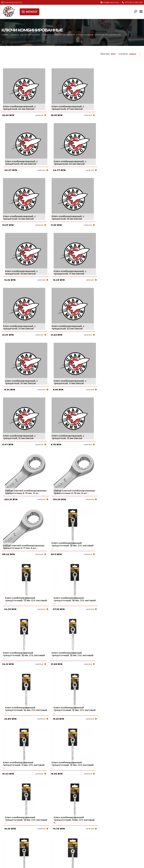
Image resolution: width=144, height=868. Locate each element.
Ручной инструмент (34, 35)
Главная (6, 35)
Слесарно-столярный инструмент (65, 35)
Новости (59, 837)
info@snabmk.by (111, 2)
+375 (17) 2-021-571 (115, 827)
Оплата (58, 827)
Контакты (60, 842)
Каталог (17, 35)
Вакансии (60, 847)
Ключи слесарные (94, 35)
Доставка (60, 832)
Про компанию (63, 822)
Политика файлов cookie (15, 846)
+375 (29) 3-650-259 (134, 2)
